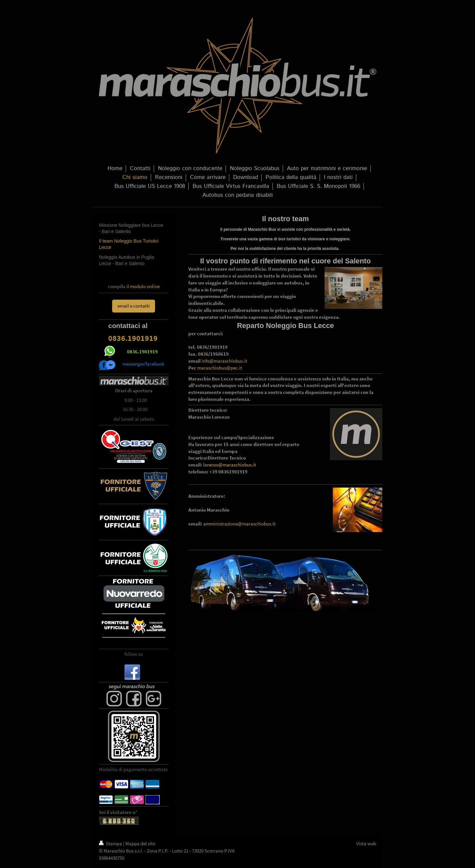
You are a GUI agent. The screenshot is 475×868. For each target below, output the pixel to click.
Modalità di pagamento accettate (133, 769)
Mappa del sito (140, 843)
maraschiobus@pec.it (220, 368)
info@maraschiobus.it (224, 361)
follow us (134, 654)
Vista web (366, 843)
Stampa (111, 843)
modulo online (145, 286)
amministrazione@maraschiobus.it (239, 524)
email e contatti (134, 306)
